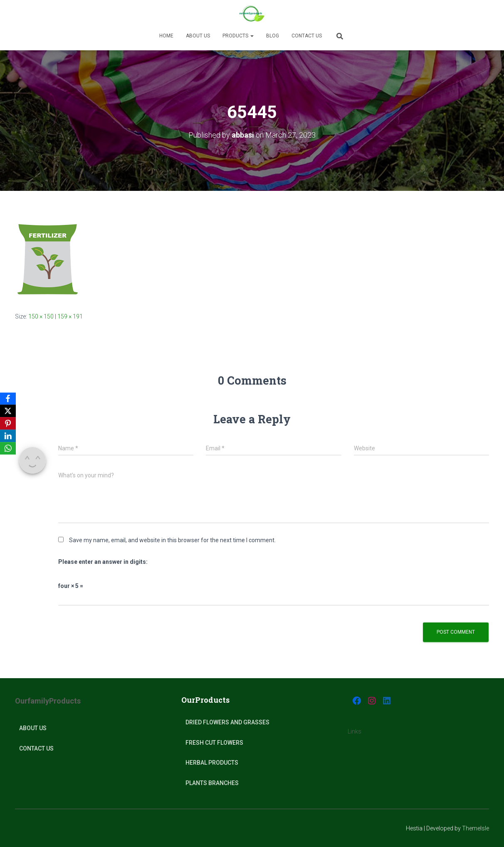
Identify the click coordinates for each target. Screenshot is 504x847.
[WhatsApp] (8, 449)
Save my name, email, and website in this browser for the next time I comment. (172, 540)
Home (166, 36)
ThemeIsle (476, 828)
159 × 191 (70, 316)
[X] (8, 411)
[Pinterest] (8, 424)
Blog (273, 36)
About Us (33, 728)
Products (238, 36)
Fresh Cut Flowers (214, 743)
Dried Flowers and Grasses (227, 722)
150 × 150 (41, 316)
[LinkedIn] (8, 436)
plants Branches (212, 783)
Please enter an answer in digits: (103, 562)
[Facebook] (8, 399)
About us (198, 36)
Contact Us (307, 36)
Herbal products (212, 763)
